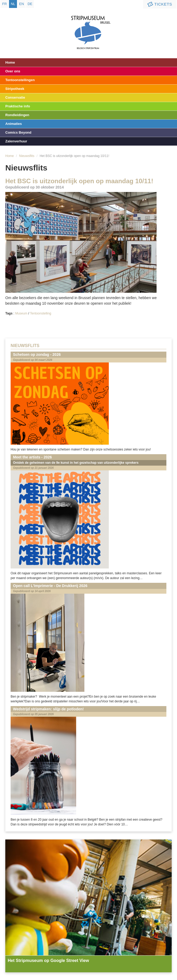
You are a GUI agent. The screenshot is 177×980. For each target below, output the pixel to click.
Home (10, 62)
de (30, 4)
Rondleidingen (17, 115)
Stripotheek (15, 89)
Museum (21, 313)
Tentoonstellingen (20, 80)
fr (4, 4)
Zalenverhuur (16, 141)
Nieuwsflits (27, 156)
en (21, 4)
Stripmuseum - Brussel (88, 28)
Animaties (14, 124)
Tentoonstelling (41, 313)
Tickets (159, 4)
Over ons (13, 71)
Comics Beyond (18, 132)
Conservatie (15, 97)
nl (13, 4)
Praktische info (18, 106)
